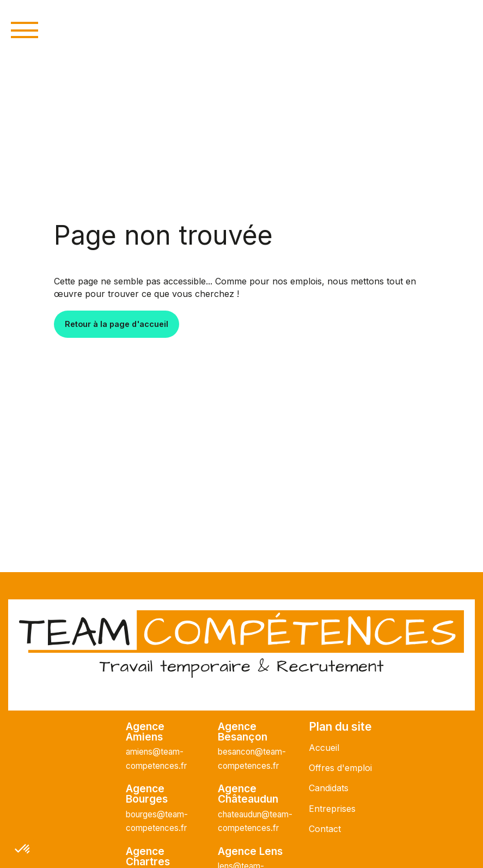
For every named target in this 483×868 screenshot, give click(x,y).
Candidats (329, 788)
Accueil (324, 748)
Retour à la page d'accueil (117, 324)
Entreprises (332, 809)
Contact (325, 829)
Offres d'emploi (340, 768)
